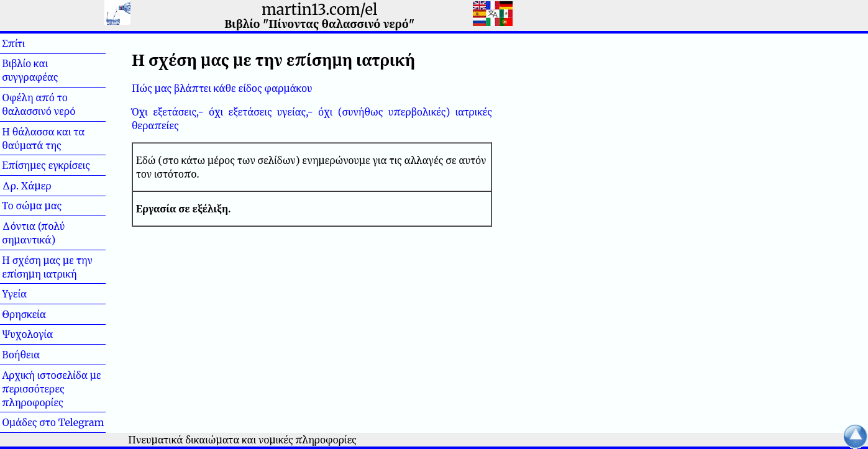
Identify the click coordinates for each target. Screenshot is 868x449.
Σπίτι (34, 43)
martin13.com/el (319, 10)
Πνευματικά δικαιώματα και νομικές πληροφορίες (242, 440)
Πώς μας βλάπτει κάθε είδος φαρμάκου (222, 88)
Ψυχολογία (27, 334)
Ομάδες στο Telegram (53, 422)
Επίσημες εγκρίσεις (46, 165)
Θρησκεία (24, 314)
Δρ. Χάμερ (26, 186)
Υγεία (34, 294)
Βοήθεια (41, 355)
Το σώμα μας (32, 206)
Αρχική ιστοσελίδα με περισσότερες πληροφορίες (52, 389)
